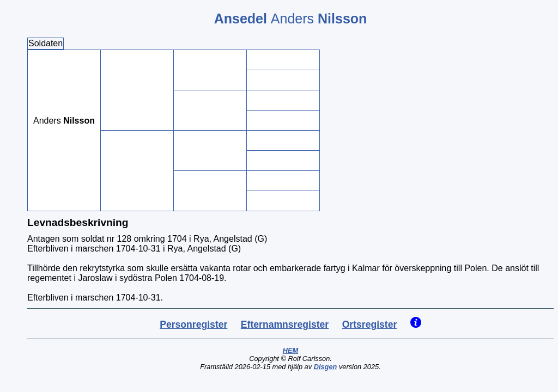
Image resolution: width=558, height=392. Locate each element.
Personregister (193, 324)
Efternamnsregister (285, 324)
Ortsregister (370, 324)
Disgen (326, 367)
